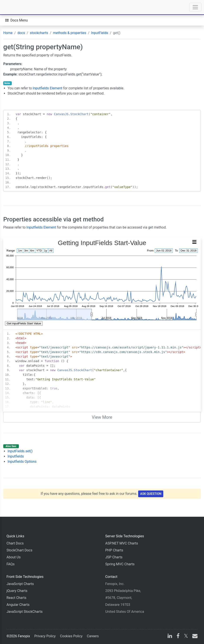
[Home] (16, 7)
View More (102, 417)
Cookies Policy (71, 636)
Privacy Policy (45, 636)
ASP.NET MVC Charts (122, 543)
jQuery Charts (17, 591)
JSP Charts (114, 557)
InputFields (100, 33)
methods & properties (70, 33)
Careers (93, 636)
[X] (186, 637)
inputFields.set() (20, 451)
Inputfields (16, 456)
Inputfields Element (48, 88)
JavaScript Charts (20, 584)
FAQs (11, 564)
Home (8, 33)
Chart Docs (15, 543)
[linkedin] (170, 637)
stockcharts (39, 33)
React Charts (16, 598)
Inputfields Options (22, 462)
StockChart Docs (19, 550)
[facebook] (178, 637)
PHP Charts (114, 550)
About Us (14, 557)
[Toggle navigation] (195, 7)
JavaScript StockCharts (25, 612)
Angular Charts (18, 605)
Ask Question (151, 494)
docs (21, 33)
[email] (194, 637)
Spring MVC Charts (120, 564)
